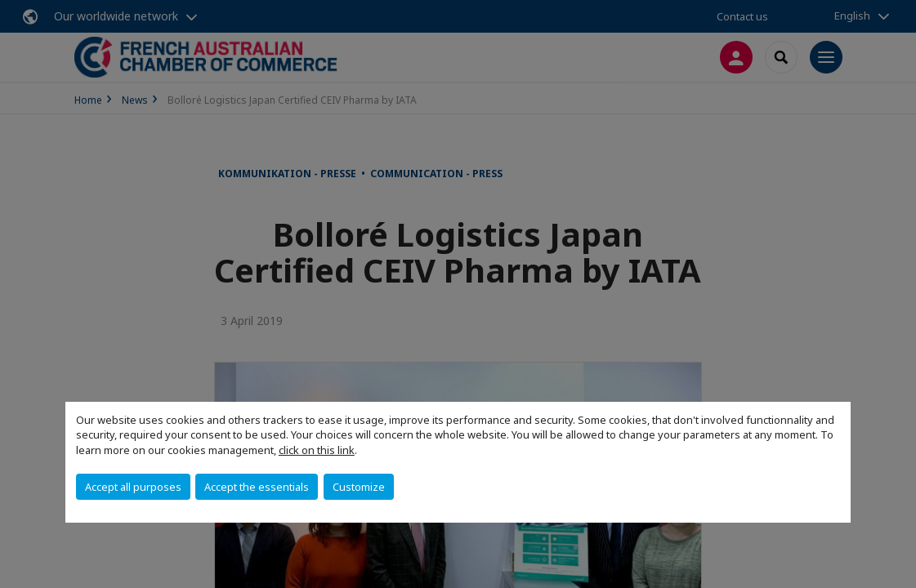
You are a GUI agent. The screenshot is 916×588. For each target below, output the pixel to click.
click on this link (317, 450)
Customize (359, 487)
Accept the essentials (257, 487)
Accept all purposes (133, 487)
